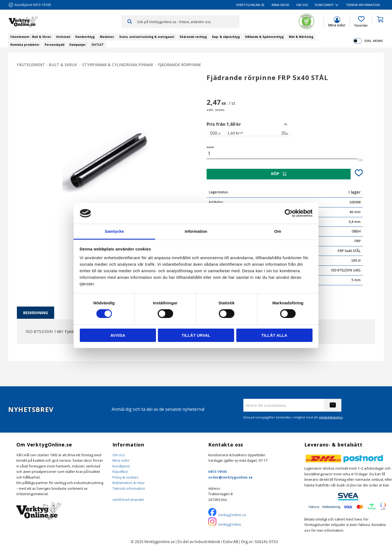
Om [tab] (278, 231)
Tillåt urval (196, 335)
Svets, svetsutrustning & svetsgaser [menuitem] (147, 37)
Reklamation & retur (129, 483)
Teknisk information (129, 488)
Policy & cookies (125, 477)
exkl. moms (374, 41)
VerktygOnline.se (232, 515)
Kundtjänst (121, 466)
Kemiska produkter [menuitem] (25, 45)
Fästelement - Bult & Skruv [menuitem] (31, 37)
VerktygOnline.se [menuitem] (250, 5)
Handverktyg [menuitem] (85, 37)
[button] (361, 22)
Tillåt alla (274, 335)
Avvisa (118, 335)
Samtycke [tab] (114, 231)
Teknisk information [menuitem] (363, 5)
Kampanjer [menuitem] (78, 45)
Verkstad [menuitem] (63, 37)
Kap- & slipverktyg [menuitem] (226, 37)
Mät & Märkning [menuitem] (301, 37)
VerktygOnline (230, 524)
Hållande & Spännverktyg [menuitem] (264, 37)
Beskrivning (36, 313)
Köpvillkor (120, 472)
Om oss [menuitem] (302, 5)
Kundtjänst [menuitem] (324, 5)
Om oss (119, 455)
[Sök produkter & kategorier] (188, 22)
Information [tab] (196, 231)
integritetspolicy (331, 417)
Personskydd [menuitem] (54, 45)
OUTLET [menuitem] (98, 45)
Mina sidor (121, 460)
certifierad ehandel (128, 500)
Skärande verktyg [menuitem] (193, 37)
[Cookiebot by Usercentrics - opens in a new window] (289, 213)
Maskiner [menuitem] (107, 37)
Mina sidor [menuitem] (280, 5)
